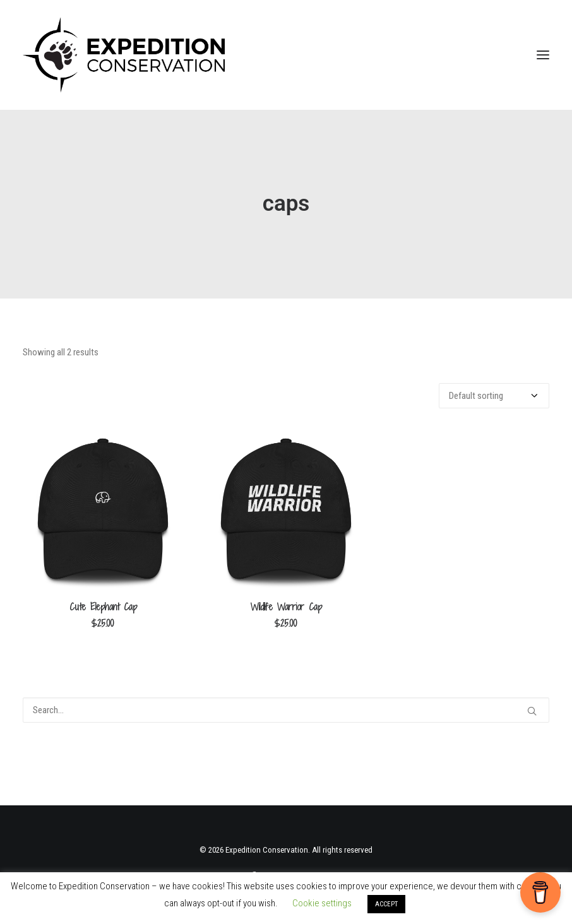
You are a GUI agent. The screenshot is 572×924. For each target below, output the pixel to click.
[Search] (286, 710)
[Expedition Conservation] (124, 55)
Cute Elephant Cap (103, 607)
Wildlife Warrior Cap (286, 607)
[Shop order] (494, 396)
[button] (543, 55)
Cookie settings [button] (322, 903)
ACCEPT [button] (386, 904)
